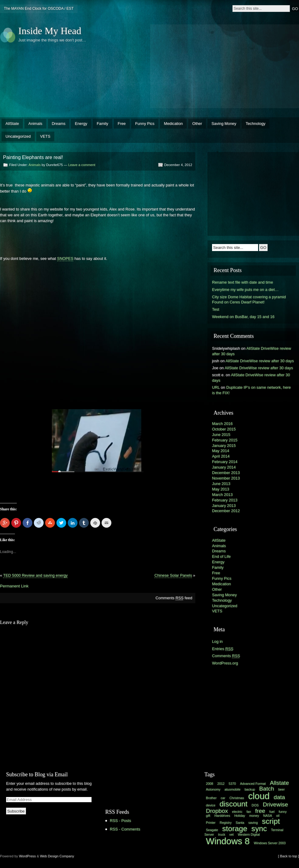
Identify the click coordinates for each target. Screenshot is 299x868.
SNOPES (65, 259)
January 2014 (224, 467)
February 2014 (225, 462)
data (279, 797)
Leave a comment (82, 165)
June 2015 (221, 435)
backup (250, 789)
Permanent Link (14, 586)
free (260, 811)
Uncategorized (18, 136)
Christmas (237, 798)
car (223, 798)
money (254, 816)
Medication (173, 124)
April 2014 (221, 456)
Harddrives (222, 816)
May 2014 (221, 451)
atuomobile (232, 789)
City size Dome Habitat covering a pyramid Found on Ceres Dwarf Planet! (249, 300)
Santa (240, 823)
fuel (272, 812)
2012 (221, 784)
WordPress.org (225, 663)
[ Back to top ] (289, 856)
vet (232, 834)
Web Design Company (57, 856)
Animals (35, 124)
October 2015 (224, 429)
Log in (217, 641)
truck (222, 834)
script (271, 821)
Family (103, 124)
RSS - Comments (125, 829)
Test (216, 309)
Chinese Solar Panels (173, 575)
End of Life (221, 556)
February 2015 (225, 440)
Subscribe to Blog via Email (37, 774)
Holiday (240, 816)
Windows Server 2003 (270, 843)
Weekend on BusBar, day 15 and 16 (243, 317)
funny (283, 812)
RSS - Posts (121, 821)
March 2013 (222, 495)
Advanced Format (253, 784)
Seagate (212, 830)
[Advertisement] (194, 66)
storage (235, 829)
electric (237, 812)
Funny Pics (145, 124)
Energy (81, 124)
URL (216, 387)
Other (197, 124)
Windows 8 (228, 841)
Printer (211, 823)
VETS (45, 136)
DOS (255, 805)
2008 (210, 784)
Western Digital (249, 834)
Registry (226, 823)
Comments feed (174, 598)
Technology (256, 124)
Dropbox (217, 811)
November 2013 (226, 478)
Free (122, 124)
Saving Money (224, 124)
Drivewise (275, 804)
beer (281, 789)
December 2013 (226, 473)
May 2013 (221, 489)
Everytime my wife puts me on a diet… (245, 290)
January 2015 (224, 446)
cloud (259, 796)
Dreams (59, 124)
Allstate (279, 783)
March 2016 (222, 424)
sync (259, 829)
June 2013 (221, 484)
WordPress (27, 856)
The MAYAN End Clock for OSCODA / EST (39, 9)
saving (253, 823)
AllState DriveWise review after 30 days (260, 361)
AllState (12, 124)
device (211, 805)
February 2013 (225, 500)
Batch (267, 789)
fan (249, 812)
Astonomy (213, 789)
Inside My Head (50, 31)
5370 (232, 784)
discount (233, 804)
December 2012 (226, 511)
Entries (223, 649)
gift (208, 816)
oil (278, 816)
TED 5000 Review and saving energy (35, 575)
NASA (268, 816)
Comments (226, 656)
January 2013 (224, 506)
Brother (211, 798)
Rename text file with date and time (243, 282)
